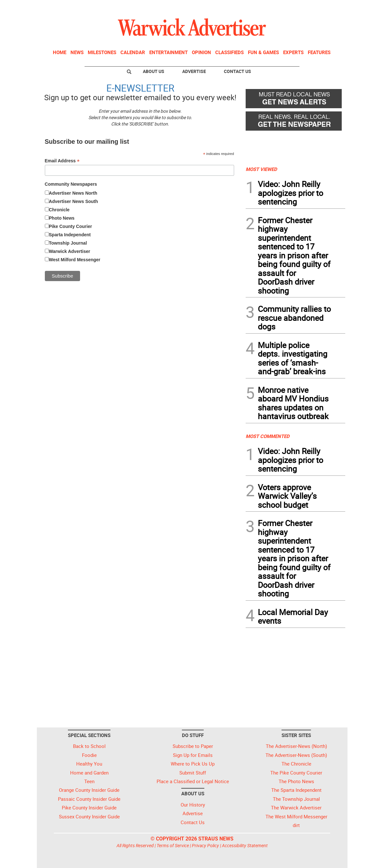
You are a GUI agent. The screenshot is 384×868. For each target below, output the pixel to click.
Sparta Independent (70, 235)
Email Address (62, 161)
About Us (154, 71)
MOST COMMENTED (268, 436)
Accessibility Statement (245, 845)
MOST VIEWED (261, 169)
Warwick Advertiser (70, 251)
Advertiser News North (73, 193)
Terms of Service (173, 845)
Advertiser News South (74, 201)
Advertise (194, 71)
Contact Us (237, 71)
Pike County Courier (71, 226)
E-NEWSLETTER (140, 88)
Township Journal (68, 243)
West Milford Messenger (75, 260)
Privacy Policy (205, 845)
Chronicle (59, 210)
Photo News (62, 218)
